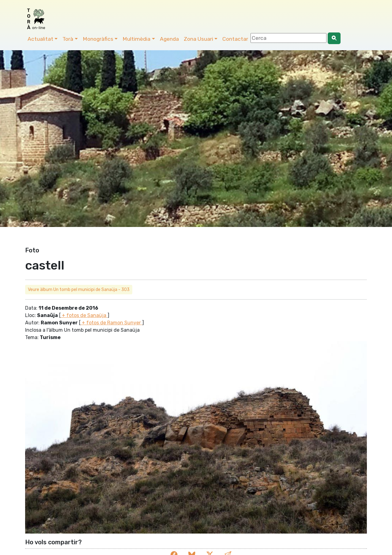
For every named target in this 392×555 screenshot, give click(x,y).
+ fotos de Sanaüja (84, 315)
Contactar (235, 39)
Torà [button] (68, 39)
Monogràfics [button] (98, 39)
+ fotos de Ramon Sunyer (111, 323)
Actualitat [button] (40, 39)
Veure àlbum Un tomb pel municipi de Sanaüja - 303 (79, 290)
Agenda (169, 39)
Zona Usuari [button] (198, 39)
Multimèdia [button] (136, 39)
